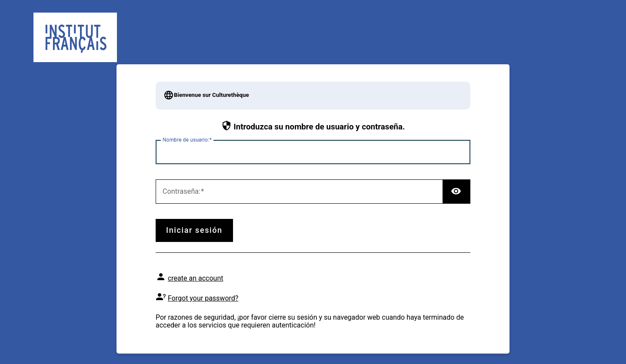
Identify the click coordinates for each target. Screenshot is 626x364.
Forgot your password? (203, 298)
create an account (196, 278)
